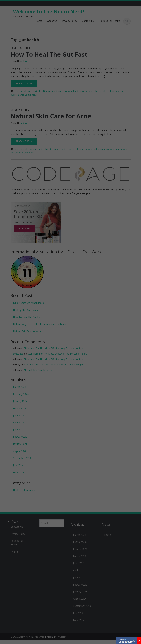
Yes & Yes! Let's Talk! (71, 314)
